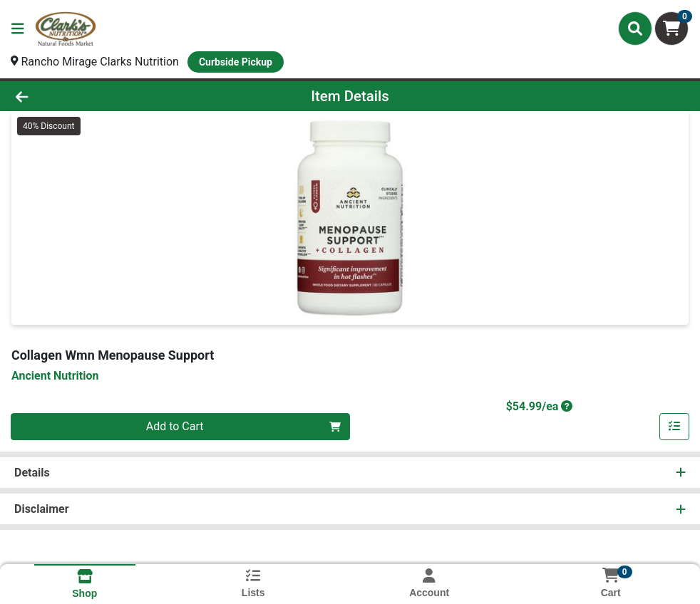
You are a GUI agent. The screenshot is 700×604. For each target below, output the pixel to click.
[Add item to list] (674, 427)
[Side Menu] (18, 28)
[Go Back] (96, 96)
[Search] (635, 28)
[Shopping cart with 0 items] (671, 28)
